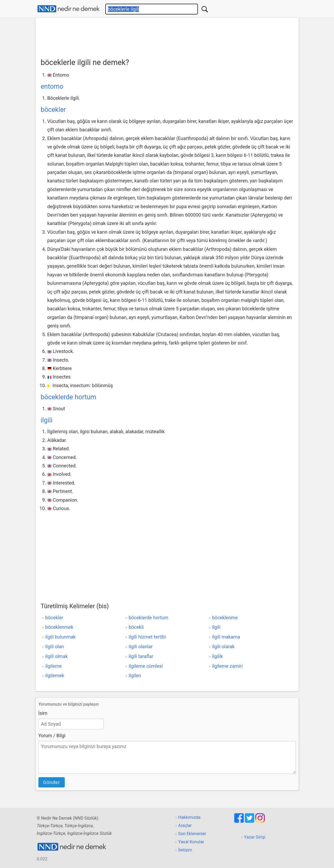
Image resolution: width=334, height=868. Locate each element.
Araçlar (185, 825)
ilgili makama (226, 637)
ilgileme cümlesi (146, 666)
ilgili (47, 420)
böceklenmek (59, 627)
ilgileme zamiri (227, 666)
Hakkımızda (189, 817)
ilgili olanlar (141, 647)
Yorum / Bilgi (52, 735)
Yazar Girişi (255, 837)
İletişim (185, 850)
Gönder (52, 782)
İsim (43, 713)
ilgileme (54, 666)
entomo (52, 86)
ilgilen (135, 675)
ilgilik (218, 656)
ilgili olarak (223, 647)
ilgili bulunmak (60, 637)
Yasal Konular (191, 842)
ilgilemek (55, 675)
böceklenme (225, 618)
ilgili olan (55, 647)
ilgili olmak (57, 656)
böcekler (53, 110)
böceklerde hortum (69, 397)
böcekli (136, 627)
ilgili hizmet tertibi (147, 637)
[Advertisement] (167, 36)
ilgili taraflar (141, 656)
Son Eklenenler (192, 834)
